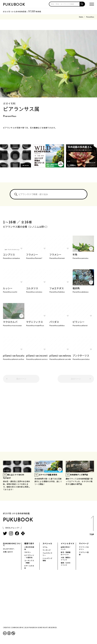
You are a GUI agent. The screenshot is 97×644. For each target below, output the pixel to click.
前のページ (21, 379)
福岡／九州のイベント (66, 564)
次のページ (76, 379)
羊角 (83, 256)
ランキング (47, 550)
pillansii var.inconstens (37, 357)
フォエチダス (60, 290)
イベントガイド (68, 543)
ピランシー (83, 323)
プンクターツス (83, 357)
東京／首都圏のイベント (66, 553)
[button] (82, 4)
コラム (45, 547)
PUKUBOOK (14, 5)
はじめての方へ (9, 549)
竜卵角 (83, 290)
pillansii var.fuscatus (14, 357)
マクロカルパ (14, 323)
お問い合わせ (8, 552)
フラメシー (37, 256)
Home (81, 17)
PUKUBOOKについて (12, 544)
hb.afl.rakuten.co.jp (13, 249)
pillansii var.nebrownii (60, 357)
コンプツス (14, 256)
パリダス (60, 323)
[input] (64, 4)
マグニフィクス (37, 323)
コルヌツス (37, 290)
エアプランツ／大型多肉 (29, 556)
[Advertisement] (49, 419)
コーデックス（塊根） (29, 562)
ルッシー (14, 290)
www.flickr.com (10, 95)
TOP (92, 526)
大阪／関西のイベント (66, 559)
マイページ (84, 543)
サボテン (28, 552)
